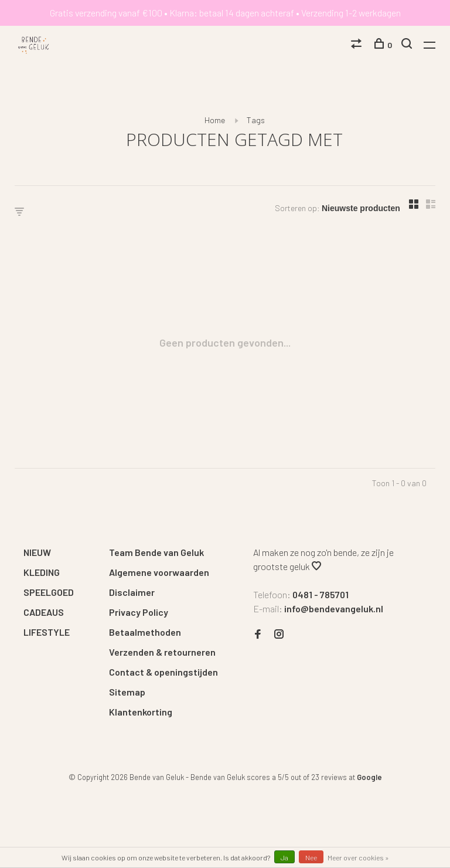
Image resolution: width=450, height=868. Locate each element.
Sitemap (127, 692)
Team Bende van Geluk (156, 552)
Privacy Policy (139, 612)
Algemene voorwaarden (159, 572)
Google (369, 777)
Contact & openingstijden (163, 672)
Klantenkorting (141, 712)
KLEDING (42, 572)
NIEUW (37, 552)
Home (215, 120)
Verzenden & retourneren (162, 652)
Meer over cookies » (358, 857)
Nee (311, 857)
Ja (284, 857)
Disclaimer (132, 592)
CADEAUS (44, 612)
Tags (256, 120)
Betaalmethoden (145, 632)
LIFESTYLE (47, 632)
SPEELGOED (49, 592)
